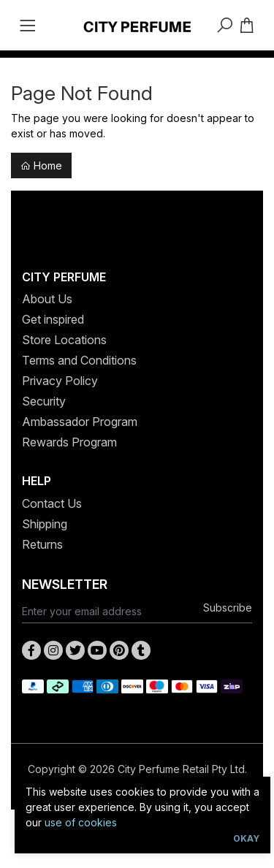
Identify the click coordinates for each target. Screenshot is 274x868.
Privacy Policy (60, 381)
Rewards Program (69, 442)
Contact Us (52, 503)
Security (44, 401)
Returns (42, 544)
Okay (246, 838)
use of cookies (81, 822)
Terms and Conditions (79, 360)
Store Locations (64, 340)
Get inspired (53, 319)
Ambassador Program (80, 422)
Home (41, 165)
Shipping (45, 524)
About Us (47, 299)
